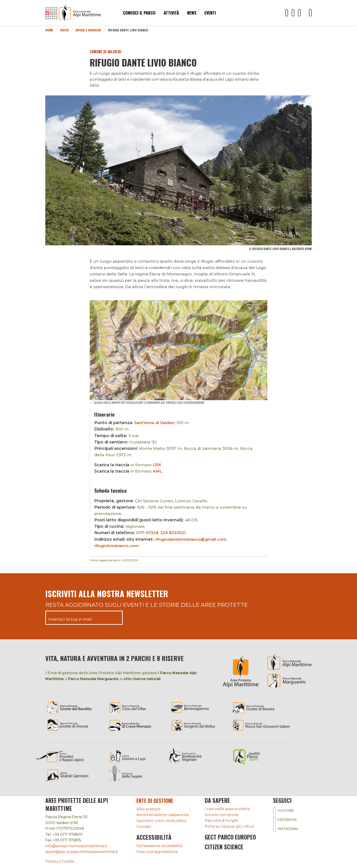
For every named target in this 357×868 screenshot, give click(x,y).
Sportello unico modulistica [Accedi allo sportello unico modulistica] (161, 821)
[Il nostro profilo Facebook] (293, 13)
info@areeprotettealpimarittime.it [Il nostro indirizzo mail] (76, 846)
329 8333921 (173, 533)
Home (49, 30)
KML (157, 471)
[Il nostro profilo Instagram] (299, 13)
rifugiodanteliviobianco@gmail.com (192, 539)
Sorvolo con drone (222, 815)
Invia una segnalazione (157, 851)
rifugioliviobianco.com (117, 546)
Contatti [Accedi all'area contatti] (144, 826)
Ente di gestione (157, 800)
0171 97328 (147, 533)
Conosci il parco (139, 13)
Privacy (52, 861)
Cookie (68, 861)
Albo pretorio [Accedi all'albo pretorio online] (148, 809)
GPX (157, 465)
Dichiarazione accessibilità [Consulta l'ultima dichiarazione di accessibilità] (159, 846)
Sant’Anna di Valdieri (156, 423)
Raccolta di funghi (221, 821)
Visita (64, 30)
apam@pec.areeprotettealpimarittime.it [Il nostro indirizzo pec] (82, 852)
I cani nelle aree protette (227, 809)
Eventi (210, 13)
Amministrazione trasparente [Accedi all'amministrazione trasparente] (163, 815)
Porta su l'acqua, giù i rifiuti (229, 826)
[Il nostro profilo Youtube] (287, 13)
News (192, 13)
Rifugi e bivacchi (88, 30)
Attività (171, 13)
